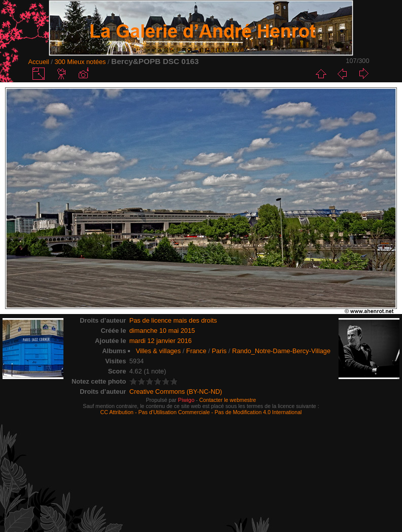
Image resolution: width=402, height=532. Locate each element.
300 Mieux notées (80, 62)
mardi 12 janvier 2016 (161, 341)
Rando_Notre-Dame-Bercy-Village (281, 351)
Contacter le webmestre (227, 400)
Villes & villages (158, 351)
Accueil (38, 62)
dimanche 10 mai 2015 (162, 331)
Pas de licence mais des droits (173, 320)
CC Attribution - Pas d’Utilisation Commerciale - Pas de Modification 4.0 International (201, 412)
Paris (219, 351)
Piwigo (186, 400)
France (196, 351)
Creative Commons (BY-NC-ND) (176, 392)
